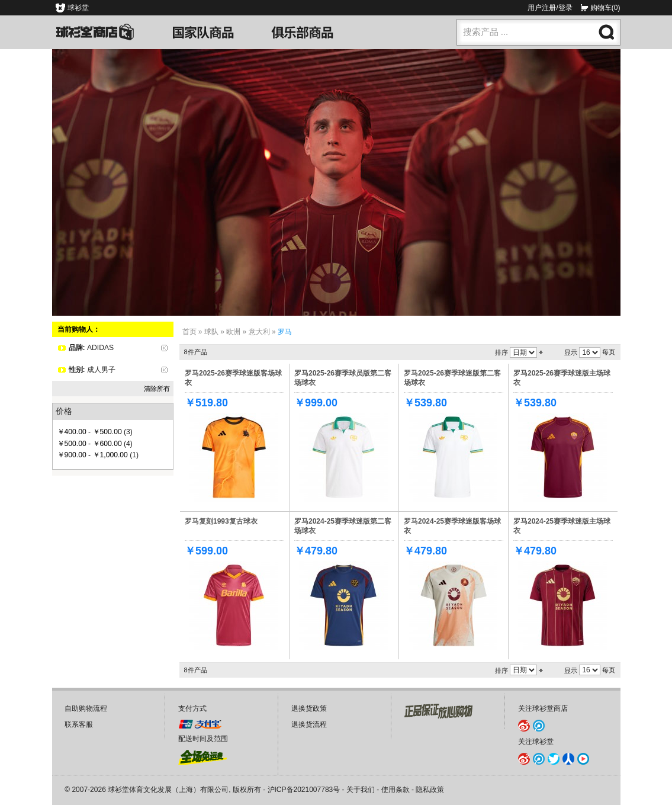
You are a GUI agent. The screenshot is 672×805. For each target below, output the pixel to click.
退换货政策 (309, 708)
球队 (211, 332)
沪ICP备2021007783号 (304, 790)
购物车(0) (605, 8)
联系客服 (79, 724)
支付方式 (192, 708)
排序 (501, 352)
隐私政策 (430, 790)
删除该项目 (164, 348)
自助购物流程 (86, 708)
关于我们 (361, 790)
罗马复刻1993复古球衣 (221, 521)
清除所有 (157, 389)
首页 (189, 332)
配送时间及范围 (203, 739)
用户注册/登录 (550, 8)
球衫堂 (78, 8)
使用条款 (396, 790)
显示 (571, 352)
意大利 (259, 332)
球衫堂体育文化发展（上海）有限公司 (168, 790)
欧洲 (233, 332)
